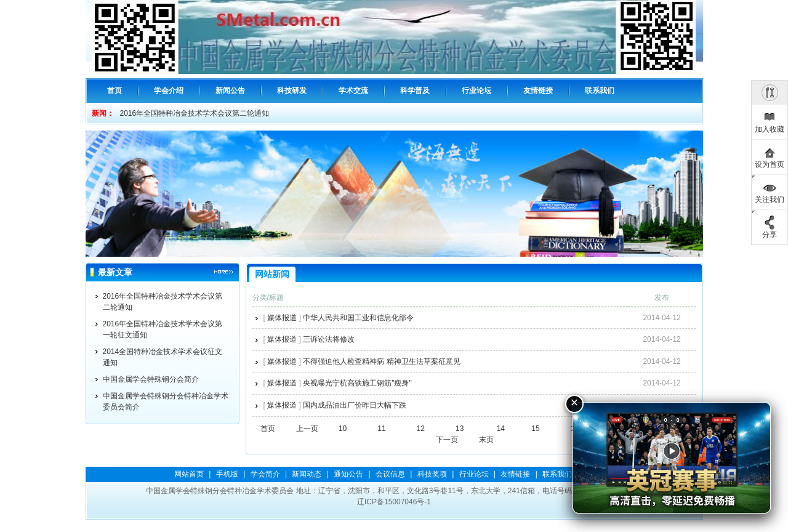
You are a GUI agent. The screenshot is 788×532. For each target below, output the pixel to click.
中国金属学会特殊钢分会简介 (151, 379)
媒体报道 (282, 318)
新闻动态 (307, 474)
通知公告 (348, 474)
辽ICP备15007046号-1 (394, 502)
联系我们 (557, 474)
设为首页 (770, 164)
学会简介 (265, 474)
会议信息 (390, 474)
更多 (224, 272)
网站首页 (189, 474)
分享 (770, 235)
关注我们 (770, 199)
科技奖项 (432, 474)
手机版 (227, 474)
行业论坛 (474, 474)
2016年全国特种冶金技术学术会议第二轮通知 (195, 113)
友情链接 (515, 474)
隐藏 (770, 92)
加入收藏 (770, 129)
